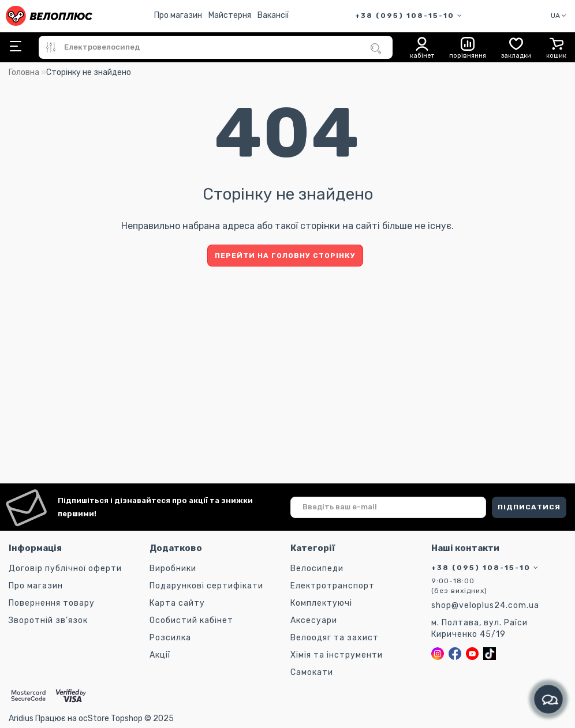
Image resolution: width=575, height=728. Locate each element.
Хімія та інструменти (337, 655)
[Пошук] (376, 48)
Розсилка (170, 638)
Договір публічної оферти (65, 568)
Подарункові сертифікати (206, 586)
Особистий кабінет (191, 620)
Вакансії (273, 15)
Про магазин (178, 15)
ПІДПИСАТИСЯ (529, 507)
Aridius (21, 718)
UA (559, 16)
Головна (24, 72)
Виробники (173, 568)
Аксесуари (314, 620)
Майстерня (230, 15)
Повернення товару (52, 603)
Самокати (312, 672)
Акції (160, 655)
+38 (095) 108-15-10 (409, 16)
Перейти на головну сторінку (285, 256)
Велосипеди (317, 568)
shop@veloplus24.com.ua (485, 605)
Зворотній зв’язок (48, 620)
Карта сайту (177, 603)
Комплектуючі (321, 603)
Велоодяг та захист (335, 638)
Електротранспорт (333, 586)
